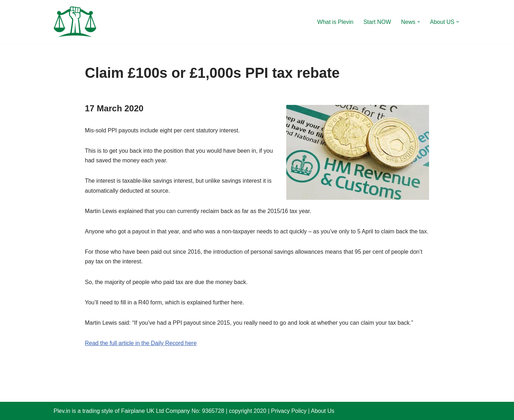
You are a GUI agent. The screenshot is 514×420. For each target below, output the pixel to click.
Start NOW (377, 22)
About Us (323, 411)
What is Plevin (335, 22)
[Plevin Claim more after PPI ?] (75, 22)
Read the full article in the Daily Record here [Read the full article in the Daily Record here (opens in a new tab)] (141, 343)
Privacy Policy (289, 411)
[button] (419, 22)
